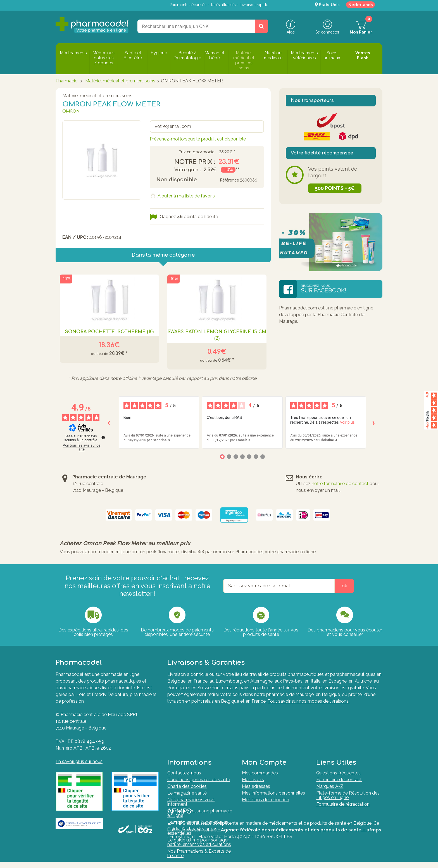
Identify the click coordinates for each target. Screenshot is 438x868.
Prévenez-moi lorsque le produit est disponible (198, 139)
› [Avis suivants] (374, 422)
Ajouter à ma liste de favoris (186, 196)
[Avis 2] (229, 457)
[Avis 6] (256, 457)
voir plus (347, 422)
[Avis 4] (242, 457)
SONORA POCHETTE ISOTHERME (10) (109, 332)
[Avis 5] (249, 457)
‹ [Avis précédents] (109, 422)
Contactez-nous (184, 725)
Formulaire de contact (339, 732)
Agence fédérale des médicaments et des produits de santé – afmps (301, 838)
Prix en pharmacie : (197, 152)
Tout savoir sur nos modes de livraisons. (309, 701)
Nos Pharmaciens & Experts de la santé (199, 806)
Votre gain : (188, 170)
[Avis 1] (222, 457)
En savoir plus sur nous (79, 761)
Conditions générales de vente (199, 732)
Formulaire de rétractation (343, 756)
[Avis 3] (236, 457)
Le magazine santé (187, 745)
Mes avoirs (253, 732)
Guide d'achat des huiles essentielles (192, 783)
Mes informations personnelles (273, 745)
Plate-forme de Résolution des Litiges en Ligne (348, 747)
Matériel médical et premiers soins (120, 81)
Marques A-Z (330, 739)
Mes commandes (260, 725)
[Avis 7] (263, 457)
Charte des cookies (187, 739)
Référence (229, 180)
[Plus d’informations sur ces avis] (103, 437)
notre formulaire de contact (340, 484)
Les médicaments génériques (198, 774)
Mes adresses (256, 739)
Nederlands (360, 5)
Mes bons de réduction (266, 752)
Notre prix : (195, 162)
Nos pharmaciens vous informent (191, 754)
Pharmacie (67, 81)
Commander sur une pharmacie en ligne (200, 765)
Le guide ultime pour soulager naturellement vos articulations (199, 794)
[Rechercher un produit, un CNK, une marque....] (261, 26)
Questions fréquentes (338, 725)
